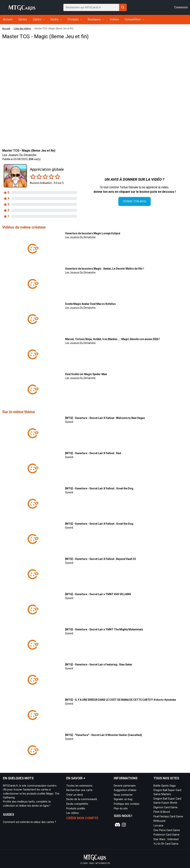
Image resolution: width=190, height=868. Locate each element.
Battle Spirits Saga (164, 786)
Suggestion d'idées (125, 790)
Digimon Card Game (166, 807)
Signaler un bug (123, 799)
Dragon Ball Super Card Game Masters (167, 792)
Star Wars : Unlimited (166, 839)
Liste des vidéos (22, 28)
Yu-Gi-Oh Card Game (166, 844)
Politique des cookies (127, 804)
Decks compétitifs (77, 804)
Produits (73, 19)
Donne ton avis (135, 201)
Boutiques (94, 19)
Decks (54, 19)
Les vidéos (73, 813)
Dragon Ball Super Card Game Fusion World (167, 801)
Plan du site (121, 809)
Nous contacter (123, 795)
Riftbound (159, 821)
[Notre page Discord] (117, 825)
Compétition (133, 19)
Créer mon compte (82, 818)
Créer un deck (75, 795)
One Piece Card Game (167, 830)
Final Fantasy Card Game (168, 817)
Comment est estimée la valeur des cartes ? (30, 822)
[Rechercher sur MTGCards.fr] (123, 7)
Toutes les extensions (79, 786)
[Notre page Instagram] (124, 825)
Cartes (37, 19)
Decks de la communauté (82, 799)
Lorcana (158, 826)
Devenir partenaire (125, 786)
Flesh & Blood (162, 812)
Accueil (6, 28)
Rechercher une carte (79, 790)
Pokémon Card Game (166, 835)
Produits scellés (76, 809)
